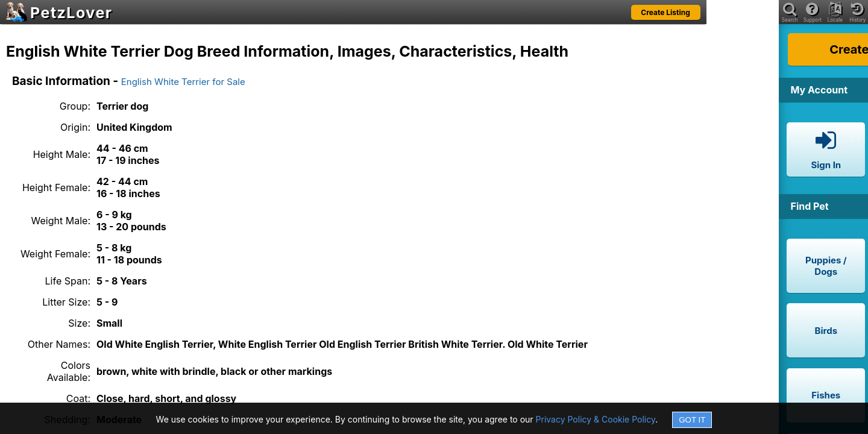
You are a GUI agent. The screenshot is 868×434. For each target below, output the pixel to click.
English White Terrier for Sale (183, 82)
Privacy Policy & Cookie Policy (596, 419)
